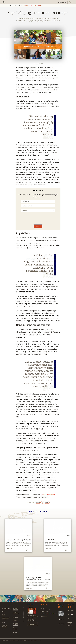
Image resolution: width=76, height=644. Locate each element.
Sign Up (38, 226)
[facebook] (3, 207)
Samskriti (15, 617)
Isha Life (15, 620)
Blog (16, 5)
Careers (15, 632)
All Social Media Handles (70, 624)
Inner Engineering (48, 495)
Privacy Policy (37, 641)
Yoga (3, 622)
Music (4, 615)
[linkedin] (3, 214)
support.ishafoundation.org (49, 614)
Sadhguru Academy (15, 609)
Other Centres (44, 617)
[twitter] (3, 211)
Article (20, 5)
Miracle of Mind (6, 608)
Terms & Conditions (29, 641)
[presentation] (38, 219)
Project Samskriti (15, 629)
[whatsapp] (3, 204)
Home (11, 5)
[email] (3, 218)
